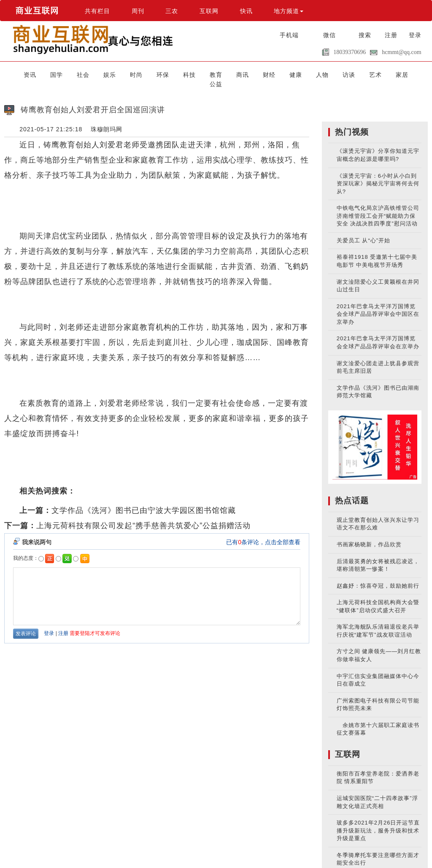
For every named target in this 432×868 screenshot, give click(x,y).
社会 (86, 74)
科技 (181, 74)
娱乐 (110, 74)
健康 (275, 74)
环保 (157, 74)
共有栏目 (97, 11)
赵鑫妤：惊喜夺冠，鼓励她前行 (378, 576)
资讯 (40, 74)
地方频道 (289, 11)
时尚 (134, 74)
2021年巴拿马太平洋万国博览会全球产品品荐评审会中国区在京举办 (378, 304)
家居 (369, 74)
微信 (329, 35)
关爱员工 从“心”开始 (363, 231)
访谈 (322, 74)
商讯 (228, 74)
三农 (172, 11)
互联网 (209, 11)
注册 (391, 35)
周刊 (138, 11)
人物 (298, 74)
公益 (392, 74)
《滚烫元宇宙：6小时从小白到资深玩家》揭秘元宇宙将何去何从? (378, 174)
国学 (63, 74)
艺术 (346, 74)
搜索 (365, 35)
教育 (204, 74)
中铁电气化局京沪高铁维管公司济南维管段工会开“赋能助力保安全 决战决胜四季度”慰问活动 (378, 206)
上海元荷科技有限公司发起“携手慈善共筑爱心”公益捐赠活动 (143, 516)
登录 (415, 35)
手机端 (289, 35)
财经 (251, 74)
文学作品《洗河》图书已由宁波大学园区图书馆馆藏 (144, 501)
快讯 (246, 11)
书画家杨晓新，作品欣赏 (369, 535)
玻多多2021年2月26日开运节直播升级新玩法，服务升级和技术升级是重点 (378, 821)
